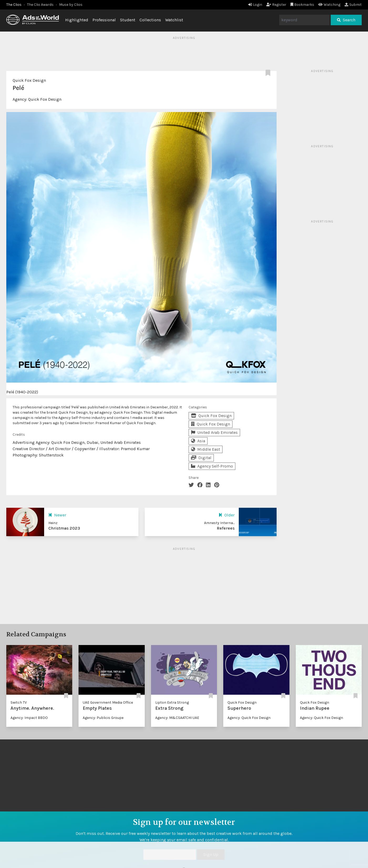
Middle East (206, 449)
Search (346, 20)
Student (128, 20)
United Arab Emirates (214, 432)
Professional (104, 20)
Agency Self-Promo (212, 466)
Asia (198, 441)
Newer (57, 515)
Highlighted (77, 20)
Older (227, 515)
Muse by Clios (71, 5)
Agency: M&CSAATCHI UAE (177, 718)
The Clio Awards (40, 5)
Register (276, 5)
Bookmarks (302, 5)
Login (255, 5)
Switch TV (19, 702)
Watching (329, 5)
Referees (226, 528)
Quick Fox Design (29, 80)
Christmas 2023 (64, 528)
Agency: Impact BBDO (29, 718)
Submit (353, 5)
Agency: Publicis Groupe (103, 718)
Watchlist (174, 20)
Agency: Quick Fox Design (249, 718)
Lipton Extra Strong (172, 702)
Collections (150, 20)
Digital (201, 458)
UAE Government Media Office (108, 702)
